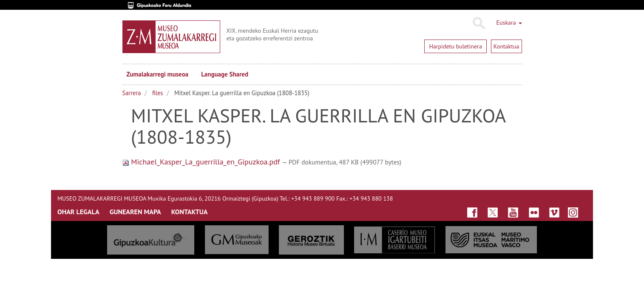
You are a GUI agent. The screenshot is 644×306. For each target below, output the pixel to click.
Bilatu (478, 23)
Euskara (509, 23)
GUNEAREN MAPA (135, 212)
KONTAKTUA (190, 212)
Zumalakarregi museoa (158, 74)
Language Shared (225, 74)
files (157, 93)
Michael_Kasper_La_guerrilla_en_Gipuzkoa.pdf (202, 162)
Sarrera (132, 93)
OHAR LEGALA (78, 212)
